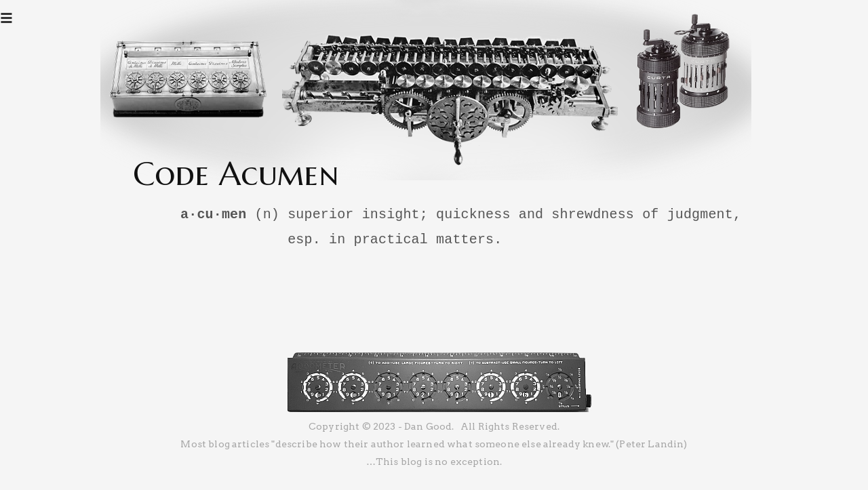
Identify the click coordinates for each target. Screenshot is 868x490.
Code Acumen (236, 173)
